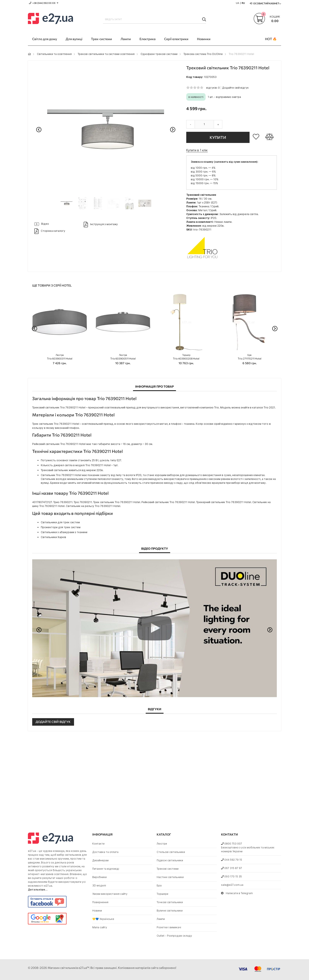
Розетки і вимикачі (169, 927)
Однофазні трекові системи (159, 54)
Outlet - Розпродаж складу (174, 936)
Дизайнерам (100, 860)
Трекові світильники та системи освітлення (106, 54)
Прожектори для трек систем (61, 527)
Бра (159, 885)
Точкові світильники (170, 902)
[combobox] (154, 19)
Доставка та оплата (105, 852)
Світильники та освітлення (54, 54)
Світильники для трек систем (60, 522)
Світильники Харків (53, 537)
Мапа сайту (100, 927)
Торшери (162, 894)
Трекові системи (168, 869)
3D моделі (99, 885)
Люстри (162, 844)
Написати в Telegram (237, 893)
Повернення (100, 902)
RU (243, 3)
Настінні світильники (170, 877)
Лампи (161, 919)
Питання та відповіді (106, 869)
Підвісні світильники (170, 860)
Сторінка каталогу (50, 231)
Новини (97, 911)
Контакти (98, 844)
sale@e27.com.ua (232, 885)
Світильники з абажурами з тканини (64, 532)
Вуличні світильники (170, 911)
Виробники (99, 877)
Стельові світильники (171, 852)
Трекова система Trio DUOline (203, 54)
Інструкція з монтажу (101, 225)
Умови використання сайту (110, 894)
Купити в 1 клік (197, 150)
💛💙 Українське (103, 919)
